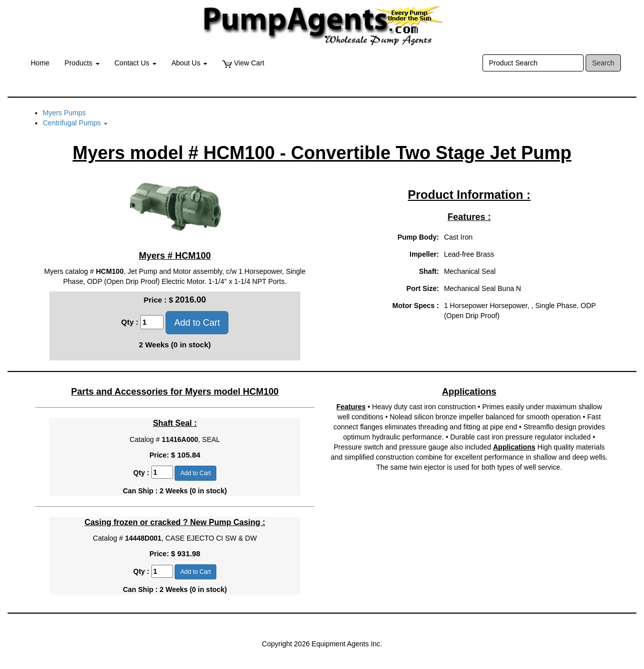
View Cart (243, 63)
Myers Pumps (64, 113)
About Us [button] (189, 63)
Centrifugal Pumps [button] (75, 123)
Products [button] (82, 63)
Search (603, 63)
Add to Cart (197, 323)
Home (40, 63)
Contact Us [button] (136, 63)
